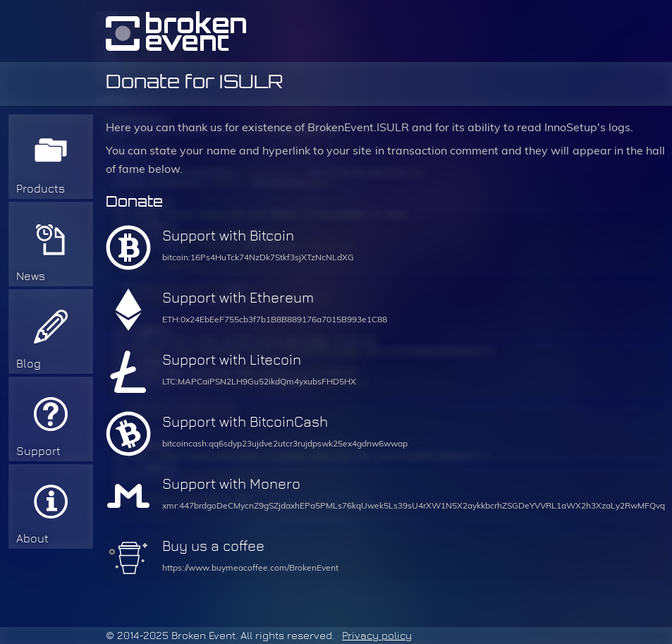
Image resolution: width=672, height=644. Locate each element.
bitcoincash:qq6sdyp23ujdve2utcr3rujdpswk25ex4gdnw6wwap (285, 444)
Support (38, 451)
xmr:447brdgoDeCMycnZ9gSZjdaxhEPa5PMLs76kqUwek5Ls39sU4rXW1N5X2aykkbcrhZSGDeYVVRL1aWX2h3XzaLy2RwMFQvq (414, 506)
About (32, 539)
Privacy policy (377, 636)
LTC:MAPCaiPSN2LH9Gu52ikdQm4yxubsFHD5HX (259, 382)
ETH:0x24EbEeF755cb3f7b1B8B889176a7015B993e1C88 (275, 320)
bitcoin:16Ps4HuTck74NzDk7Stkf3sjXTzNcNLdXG (258, 257)
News (31, 276)
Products (41, 189)
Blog (29, 364)
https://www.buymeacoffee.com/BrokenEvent (250, 568)
